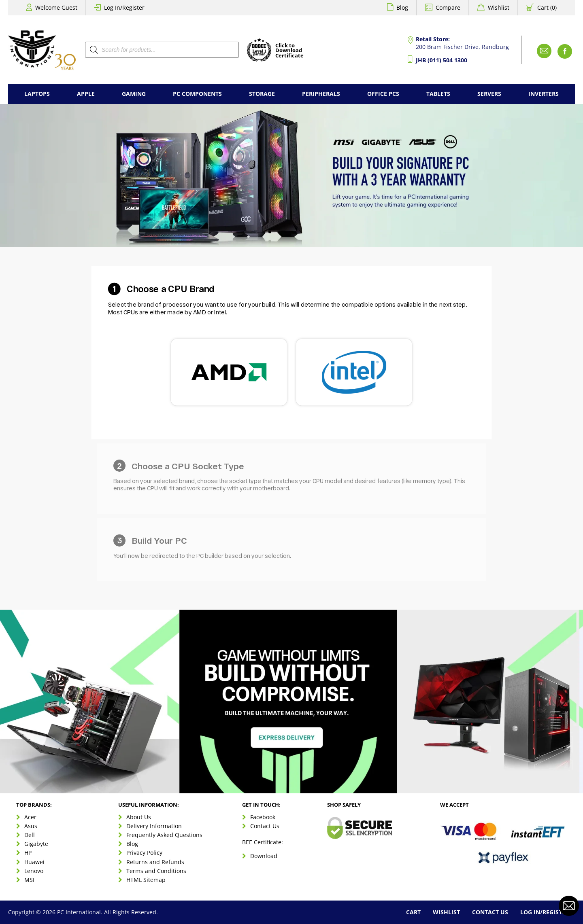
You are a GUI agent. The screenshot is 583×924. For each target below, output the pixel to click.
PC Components (197, 94)
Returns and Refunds (155, 862)
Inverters (544, 94)
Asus (31, 826)
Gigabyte (36, 844)
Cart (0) (547, 7)
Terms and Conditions (156, 871)
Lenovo (34, 871)
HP (28, 853)
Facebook (263, 817)
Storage (262, 94)
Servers (489, 94)
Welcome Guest (56, 7)
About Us (139, 817)
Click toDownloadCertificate (289, 51)
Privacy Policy (144, 853)
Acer (30, 817)
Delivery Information (154, 826)
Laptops (37, 94)
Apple (86, 94)
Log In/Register (124, 7)
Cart (413, 912)
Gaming (134, 94)
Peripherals (321, 94)
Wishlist (499, 7)
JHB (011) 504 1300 (442, 60)
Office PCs (383, 94)
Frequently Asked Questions (164, 835)
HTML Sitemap (146, 880)
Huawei (34, 862)
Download (264, 856)
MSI (29, 880)
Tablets (438, 94)
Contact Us (265, 826)
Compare (448, 7)
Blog (402, 7)
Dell (30, 835)
